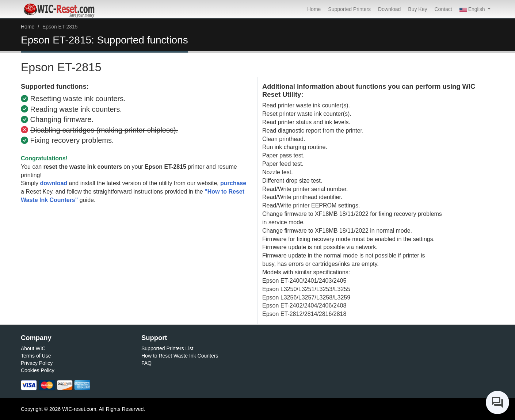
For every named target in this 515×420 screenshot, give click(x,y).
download (54, 183)
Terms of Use (36, 356)
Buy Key (417, 9)
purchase (233, 183)
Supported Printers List (167, 348)
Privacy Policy (37, 363)
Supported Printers (349, 9)
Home (314, 9)
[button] (475, 9)
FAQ (146, 363)
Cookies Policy (38, 370)
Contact (443, 9)
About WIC (33, 348)
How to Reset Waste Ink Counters (180, 356)
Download (389, 9)
